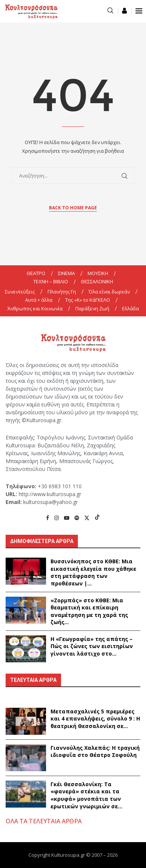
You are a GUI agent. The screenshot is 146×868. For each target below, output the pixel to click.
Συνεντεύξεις (20, 292)
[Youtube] (67, 518)
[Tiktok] (97, 518)
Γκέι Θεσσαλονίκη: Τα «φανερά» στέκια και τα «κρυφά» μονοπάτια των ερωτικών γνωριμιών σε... (86, 795)
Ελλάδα (130, 308)
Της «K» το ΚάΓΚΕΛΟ (88, 300)
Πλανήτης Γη (62, 292)
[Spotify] (77, 518)
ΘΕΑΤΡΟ (36, 273)
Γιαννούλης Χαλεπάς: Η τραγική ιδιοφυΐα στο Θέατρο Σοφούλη (95, 751)
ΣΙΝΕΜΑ (66, 273)
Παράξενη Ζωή (92, 308)
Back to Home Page (73, 208)
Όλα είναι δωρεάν (109, 292)
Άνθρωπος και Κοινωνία (35, 308)
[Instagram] (57, 518)
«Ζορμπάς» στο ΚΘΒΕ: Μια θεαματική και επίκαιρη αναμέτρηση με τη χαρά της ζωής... (89, 611)
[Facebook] (48, 518)
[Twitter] (87, 518)
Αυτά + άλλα (39, 300)
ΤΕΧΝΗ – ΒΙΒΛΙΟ (51, 281)
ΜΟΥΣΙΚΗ (98, 273)
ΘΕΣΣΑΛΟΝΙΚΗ (97, 281)
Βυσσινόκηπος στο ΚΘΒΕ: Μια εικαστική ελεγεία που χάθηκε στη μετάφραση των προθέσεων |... (93, 572)
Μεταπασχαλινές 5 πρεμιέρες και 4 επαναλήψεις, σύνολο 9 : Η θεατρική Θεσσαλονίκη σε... (95, 719)
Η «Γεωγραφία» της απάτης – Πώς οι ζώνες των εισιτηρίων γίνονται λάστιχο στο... (92, 646)
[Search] (110, 11)
